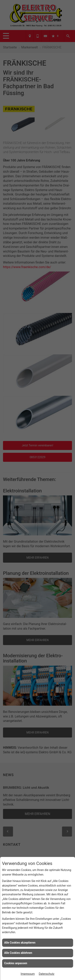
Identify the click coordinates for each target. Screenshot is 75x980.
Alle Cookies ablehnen (18, 953)
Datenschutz (47, 974)
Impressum (28, 974)
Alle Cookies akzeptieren (20, 943)
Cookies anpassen (16, 963)
